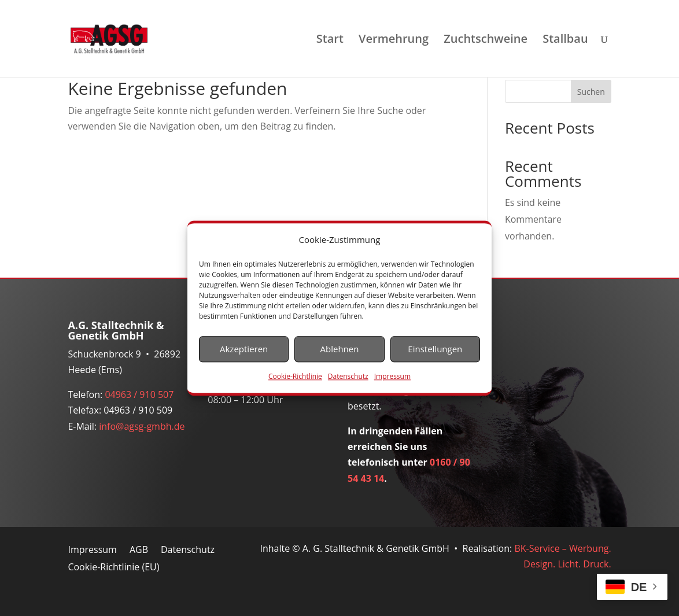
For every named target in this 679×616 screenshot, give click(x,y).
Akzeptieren (244, 349)
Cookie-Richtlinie (295, 376)
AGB (139, 551)
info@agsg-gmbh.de (142, 426)
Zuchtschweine (486, 40)
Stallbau (565, 40)
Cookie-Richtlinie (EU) (113, 568)
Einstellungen (435, 349)
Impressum (392, 376)
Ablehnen (340, 349)
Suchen (591, 92)
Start (330, 40)
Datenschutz (348, 376)
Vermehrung (394, 40)
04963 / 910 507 (139, 394)
